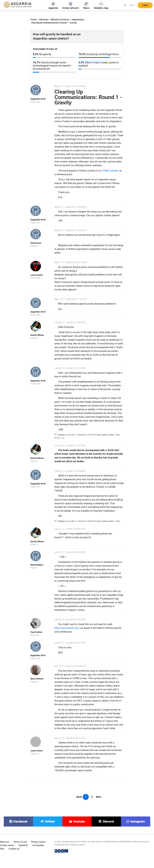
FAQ (2, 849)
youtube (79, 822)
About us (5, 842)
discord (108, 822)
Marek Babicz (37, 565)
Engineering (77, 20)
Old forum (44, 20)
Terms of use (20, 842)
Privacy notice (38, 842)
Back (79, 797)
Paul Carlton (36, 632)
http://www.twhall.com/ (67, 628)
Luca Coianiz (37, 275)
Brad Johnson (37, 679)
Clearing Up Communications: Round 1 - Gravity (54, 23)
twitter (50, 822)
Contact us (14, 849)
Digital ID (23, 845)
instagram (138, 822)
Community (38, 845)
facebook (20, 822)
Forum (33, 20)
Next (99, 797)
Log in (145, 6)
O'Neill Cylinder (110, 171)
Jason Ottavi (36, 751)
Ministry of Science (60, 20)
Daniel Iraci (36, 243)
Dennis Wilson (37, 335)
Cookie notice (7, 845)
